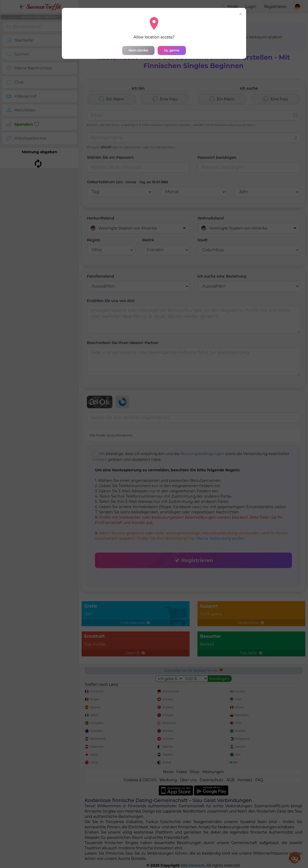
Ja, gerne (172, 50)
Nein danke (138, 50)
